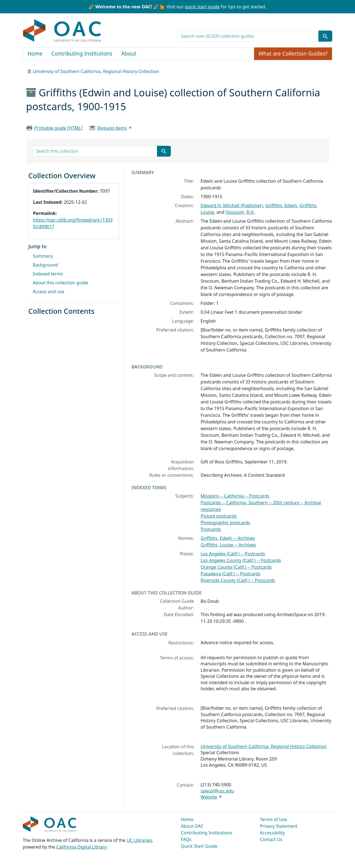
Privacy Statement (279, 826)
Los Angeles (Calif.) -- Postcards (233, 554)
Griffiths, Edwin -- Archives (228, 538)
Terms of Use (273, 819)
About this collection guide (60, 283)
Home (35, 54)
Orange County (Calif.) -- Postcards (236, 567)
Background (45, 265)
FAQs (186, 839)
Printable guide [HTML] (58, 128)
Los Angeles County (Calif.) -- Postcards (241, 560)
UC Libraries (139, 840)
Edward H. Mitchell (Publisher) (232, 205)
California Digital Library (81, 847)
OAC (62, 31)
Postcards (211, 529)
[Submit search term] (325, 36)
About (129, 54)
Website (209, 797)
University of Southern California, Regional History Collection (96, 71)
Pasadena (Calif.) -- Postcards (230, 574)
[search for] (248, 36)
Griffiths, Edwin (281, 205)
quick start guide (202, 7)
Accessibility (272, 833)
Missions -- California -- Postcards (235, 496)
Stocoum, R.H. (240, 212)
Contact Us (271, 839)
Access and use (49, 292)
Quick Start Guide (199, 846)
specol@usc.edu (217, 791)
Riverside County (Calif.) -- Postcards (238, 580)
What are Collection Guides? (293, 54)
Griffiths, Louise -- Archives (228, 545)
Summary (43, 256)
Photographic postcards (225, 523)
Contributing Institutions (82, 54)
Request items (112, 128)
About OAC (192, 826)
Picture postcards (219, 516)
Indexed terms (48, 274)
